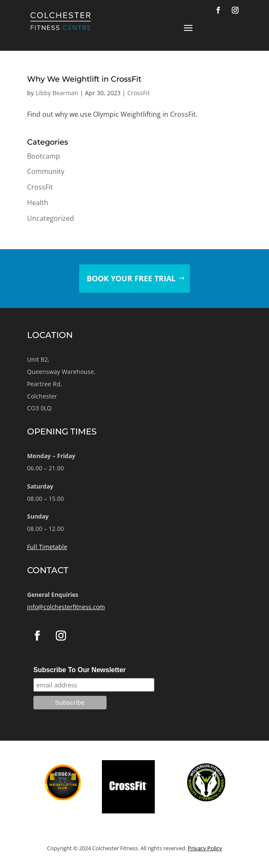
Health (38, 203)
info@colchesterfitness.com (66, 607)
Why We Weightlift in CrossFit (84, 79)
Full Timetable (47, 547)
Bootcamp (44, 156)
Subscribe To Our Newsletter (80, 670)
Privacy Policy (205, 848)
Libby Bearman (57, 93)
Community (46, 171)
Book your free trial (131, 278)
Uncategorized (51, 218)
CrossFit (139, 93)
